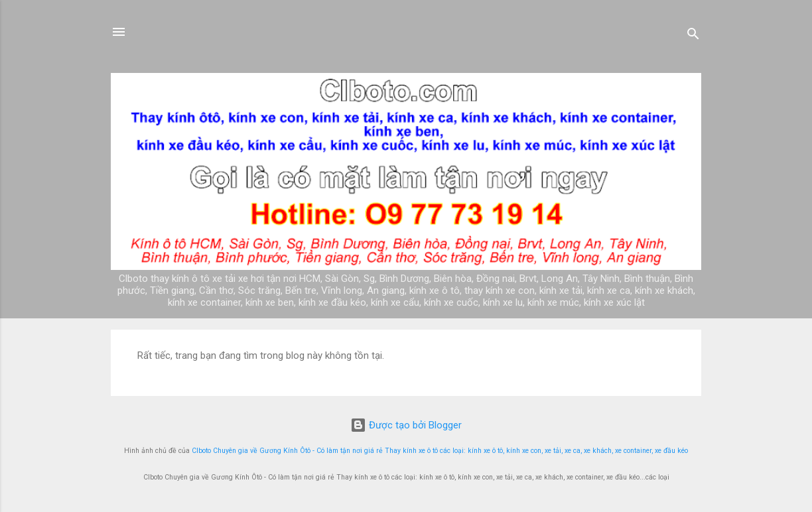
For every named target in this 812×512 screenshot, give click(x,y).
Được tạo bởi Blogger (406, 425)
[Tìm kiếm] (693, 36)
